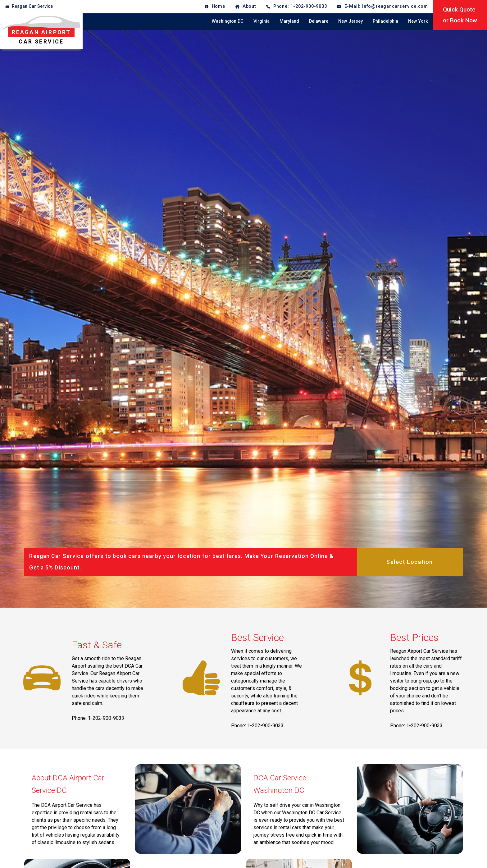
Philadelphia (385, 21)
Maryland (289, 21)
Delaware (319, 21)
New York (418, 21)
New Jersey (350, 21)
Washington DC (228, 21)
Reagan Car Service (32, 6)
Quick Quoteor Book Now (460, 15)
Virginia (262, 21)
